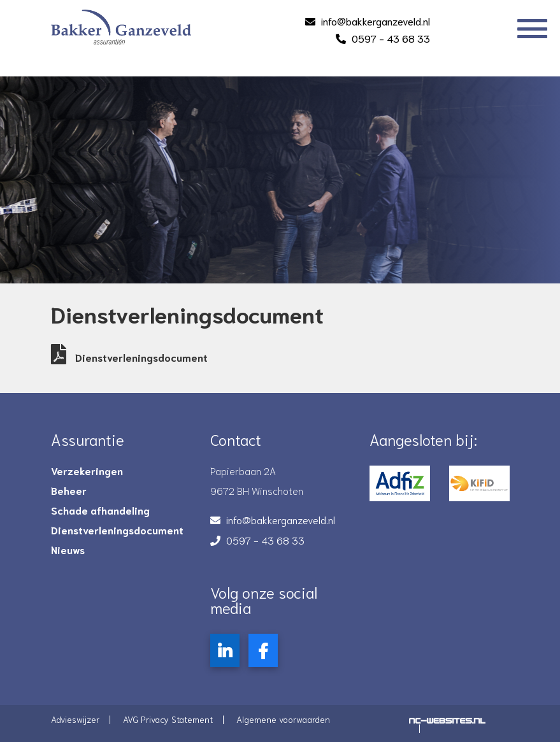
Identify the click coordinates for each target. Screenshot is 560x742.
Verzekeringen (87, 471)
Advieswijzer (75, 719)
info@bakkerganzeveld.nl (376, 21)
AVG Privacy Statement (168, 719)
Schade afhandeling (100, 510)
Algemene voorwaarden (283, 719)
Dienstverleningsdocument (129, 357)
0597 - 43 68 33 (391, 38)
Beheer (69, 490)
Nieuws (68, 550)
